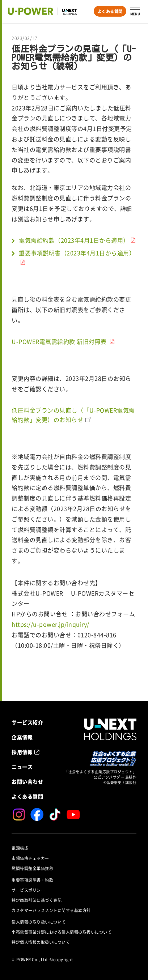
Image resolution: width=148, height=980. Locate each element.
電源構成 (20, 848)
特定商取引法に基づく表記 (37, 900)
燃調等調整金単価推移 (32, 868)
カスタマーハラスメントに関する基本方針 (51, 910)
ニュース (22, 767)
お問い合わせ (27, 781)
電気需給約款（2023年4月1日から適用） (74, 240)
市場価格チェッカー (30, 858)
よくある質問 (110, 11)
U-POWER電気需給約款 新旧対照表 (60, 342)
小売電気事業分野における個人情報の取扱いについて (62, 932)
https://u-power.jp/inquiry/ (50, 625)
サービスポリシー (28, 890)
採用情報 (22, 752)
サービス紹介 (27, 722)
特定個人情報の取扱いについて (41, 942)
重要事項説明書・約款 (32, 880)
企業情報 (22, 737)
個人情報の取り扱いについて (39, 922)
